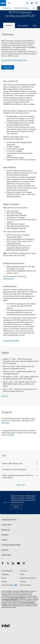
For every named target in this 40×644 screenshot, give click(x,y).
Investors (5, 535)
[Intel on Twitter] (8, 564)
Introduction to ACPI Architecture (14, 60)
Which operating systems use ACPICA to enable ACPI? (18, 476)
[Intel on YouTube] (18, 564)
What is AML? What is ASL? (13, 464)
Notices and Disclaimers (11, 599)
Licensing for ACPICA (11, 341)
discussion (6, 423)
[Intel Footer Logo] (6, 625)
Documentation (23, 25)
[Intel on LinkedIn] (13, 564)
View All (4, 396)
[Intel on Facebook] (3, 564)
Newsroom (6, 530)
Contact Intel (7, 525)
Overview (9, 25)
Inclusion (5, 550)
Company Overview (9, 520)
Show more (21, 485)
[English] (32, 3)
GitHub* (11, 435)
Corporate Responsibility (11, 545)
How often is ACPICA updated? (14, 469)
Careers (5, 540)
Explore (16, 507)
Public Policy (6, 555)
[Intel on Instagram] (24, 564)
